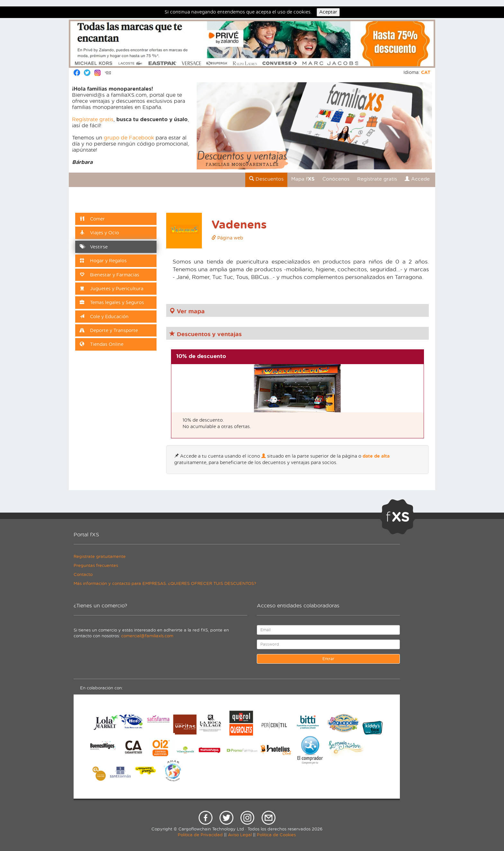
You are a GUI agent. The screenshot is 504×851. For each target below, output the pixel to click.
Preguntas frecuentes (96, 566)
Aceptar (328, 12)
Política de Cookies (276, 835)
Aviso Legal (240, 835)
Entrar (328, 659)
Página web (227, 238)
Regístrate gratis (93, 120)
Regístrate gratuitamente (100, 557)
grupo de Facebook (129, 138)
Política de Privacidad (200, 835)
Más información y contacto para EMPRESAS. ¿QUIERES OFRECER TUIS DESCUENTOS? (165, 584)
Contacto (83, 575)
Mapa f (303, 179)
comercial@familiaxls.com (147, 636)
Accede (417, 179)
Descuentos (266, 179)
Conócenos (336, 179)
